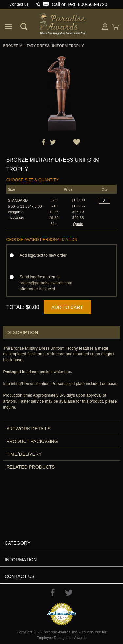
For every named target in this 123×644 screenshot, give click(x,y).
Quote (78, 224)
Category (17, 543)
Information (21, 560)
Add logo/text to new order (45, 255)
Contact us (19, 4)
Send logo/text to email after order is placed (46, 283)
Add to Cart (67, 307)
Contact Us (20, 576)
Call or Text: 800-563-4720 (79, 4)
